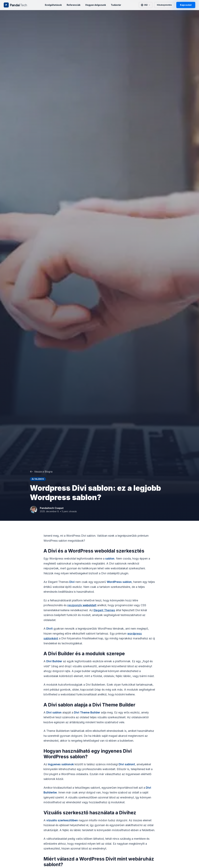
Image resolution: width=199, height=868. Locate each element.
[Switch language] (146, 5)
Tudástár (116, 5)
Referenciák (74, 5)
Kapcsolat (186, 5)
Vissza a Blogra (41, 472)
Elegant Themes (104, 610)
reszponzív (82, 605)
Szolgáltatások (53, 5)
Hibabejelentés (164, 5)
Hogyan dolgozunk (96, 5)
